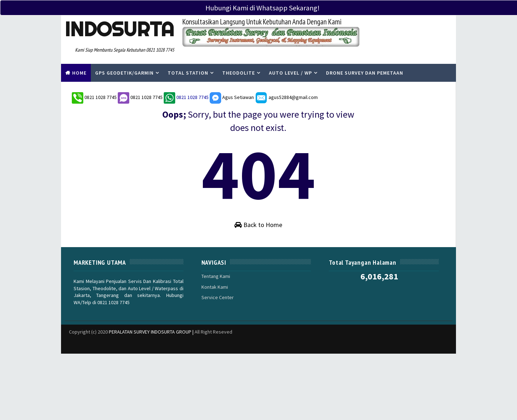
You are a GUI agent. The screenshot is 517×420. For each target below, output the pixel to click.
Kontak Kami (215, 287)
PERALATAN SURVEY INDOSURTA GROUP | (152, 331)
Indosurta (119, 29)
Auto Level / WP (290, 73)
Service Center (218, 297)
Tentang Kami (216, 276)
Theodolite (239, 73)
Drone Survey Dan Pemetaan (365, 73)
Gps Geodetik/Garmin (124, 73)
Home (79, 73)
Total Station (188, 73)
